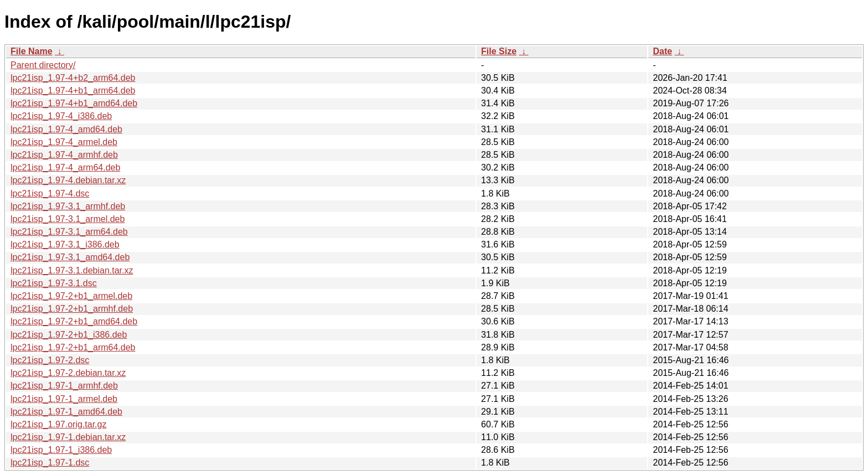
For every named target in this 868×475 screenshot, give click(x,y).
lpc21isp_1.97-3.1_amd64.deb (70, 257)
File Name (32, 51)
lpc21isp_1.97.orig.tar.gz (58, 424)
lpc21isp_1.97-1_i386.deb (61, 450)
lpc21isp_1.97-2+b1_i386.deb (69, 335)
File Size (499, 51)
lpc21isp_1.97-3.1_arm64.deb (69, 232)
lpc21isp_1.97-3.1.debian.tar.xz (72, 270)
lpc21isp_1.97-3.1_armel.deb (68, 219)
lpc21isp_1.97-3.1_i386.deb (65, 244)
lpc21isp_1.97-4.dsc (50, 193)
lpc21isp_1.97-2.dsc (50, 360)
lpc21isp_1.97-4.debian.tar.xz (68, 180)
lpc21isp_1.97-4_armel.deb (64, 142)
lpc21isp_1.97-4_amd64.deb (66, 129)
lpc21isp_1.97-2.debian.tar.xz (68, 373)
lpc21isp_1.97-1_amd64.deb (66, 412)
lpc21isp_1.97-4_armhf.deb (64, 155)
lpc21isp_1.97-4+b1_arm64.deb (73, 91)
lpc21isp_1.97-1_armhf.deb (64, 386)
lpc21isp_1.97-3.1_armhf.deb (68, 206)
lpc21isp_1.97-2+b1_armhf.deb (72, 309)
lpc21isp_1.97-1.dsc (50, 463)
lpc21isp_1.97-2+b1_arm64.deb (73, 347)
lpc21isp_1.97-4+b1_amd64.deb (74, 103)
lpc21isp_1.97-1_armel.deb (64, 399)
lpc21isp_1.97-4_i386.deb (61, 116)
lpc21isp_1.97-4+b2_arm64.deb (73, 78)
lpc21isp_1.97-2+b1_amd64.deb (74, 321)
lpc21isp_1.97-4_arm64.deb (65, 167)
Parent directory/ (43, 65)
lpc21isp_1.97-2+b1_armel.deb (71, 296)
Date (662, 51)
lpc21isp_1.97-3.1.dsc (54, 283)
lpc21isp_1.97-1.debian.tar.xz (68, 437)
